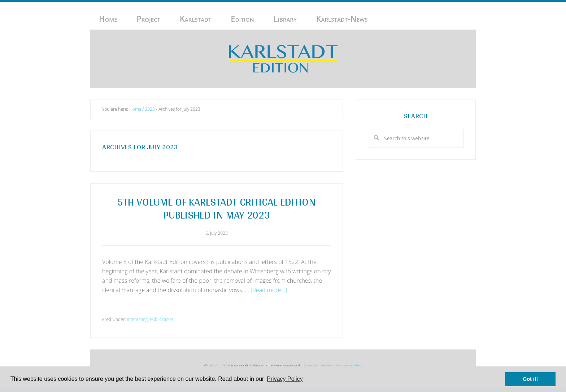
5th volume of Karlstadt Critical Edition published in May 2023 (217, 208)
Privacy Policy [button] (285, 379)
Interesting (137, 319)
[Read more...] (269, 290)
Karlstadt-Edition (283, 59)
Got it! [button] (530, 379)
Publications (162, 319)
